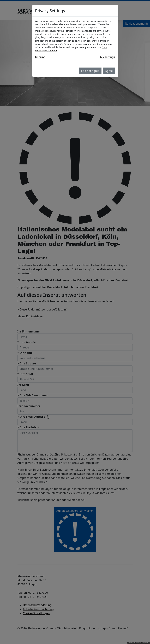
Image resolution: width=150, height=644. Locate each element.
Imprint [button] (40, 57)
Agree (109, 71)
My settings (108, 57)
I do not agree (90, 71)
